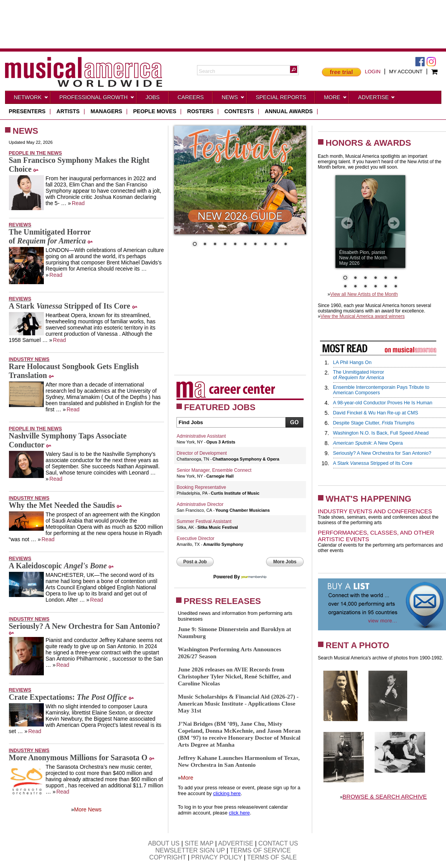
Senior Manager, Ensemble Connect (214, 470)
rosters (201, 111)
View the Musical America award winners (362, 316)
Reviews (20, 225)
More (335, 99)
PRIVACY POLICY (217, 857)
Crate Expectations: (68, 697)
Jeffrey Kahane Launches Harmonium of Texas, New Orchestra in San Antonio (239, 761)
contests (239, 111)
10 (285, 245)
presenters (27, 111)
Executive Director (196, 538)
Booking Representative (201, 487)
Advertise (377, 99)
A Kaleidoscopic (58, 566)
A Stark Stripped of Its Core (70, 306)
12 (396, 287)
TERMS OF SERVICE (260, 850)
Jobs (153, 97)
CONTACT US (278, 843)
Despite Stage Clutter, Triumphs (374, 423)
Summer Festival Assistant (204, 521)
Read (78, 203)
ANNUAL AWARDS (289, 111)
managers (107, 111)
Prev (347, 223)
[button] (294, 69)
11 (385, 287)
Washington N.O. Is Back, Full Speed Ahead (381, 433)
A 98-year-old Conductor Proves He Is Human (383, 403)
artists (68, 111)
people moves (155, 111)
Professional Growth (97, 99)
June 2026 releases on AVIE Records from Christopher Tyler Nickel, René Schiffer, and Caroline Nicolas (235, 676)
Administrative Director (200, 504)
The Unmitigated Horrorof (50, 236)
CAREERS (191, 97)
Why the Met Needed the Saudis (62, 505)
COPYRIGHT (168, 857)
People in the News (35, 153)
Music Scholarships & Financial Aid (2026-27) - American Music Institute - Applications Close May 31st (238, 703)
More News (88, 809)
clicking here (227, 793)
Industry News (29, 359)
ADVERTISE (236, 843)
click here (239, 813)
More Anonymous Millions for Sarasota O (78, 758)
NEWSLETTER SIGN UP (190, 850)
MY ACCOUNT (406, 72)
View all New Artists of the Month (364, 294)
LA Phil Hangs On (352, 362)
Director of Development (202, 453)
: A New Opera (368, 443)
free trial (341, 72)
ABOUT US (164, 843)
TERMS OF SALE (272, 857)
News (233, 99)
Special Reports (281, 97)
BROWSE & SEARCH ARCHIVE (385, 796)
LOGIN (373, 72)
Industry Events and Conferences (375, 511)
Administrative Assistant (201, 436)
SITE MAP (199, 843)
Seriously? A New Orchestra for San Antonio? (85, 626)
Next (394, 223)
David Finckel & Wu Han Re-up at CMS (376, 413)
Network (31, 99)
